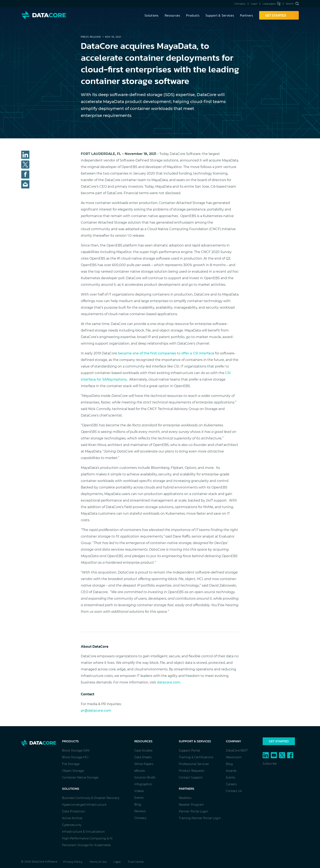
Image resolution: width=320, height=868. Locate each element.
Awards (231, 771)
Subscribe (270, 764)
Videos (139, 791)
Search (292, 4)
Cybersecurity (72, 825)
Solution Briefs (145, 777)
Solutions (152, 15)
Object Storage (73, 771)
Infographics (143, 784)
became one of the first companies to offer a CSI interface (166, 353)
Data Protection (74, 811)
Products (193, 15)
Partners (246, 15)
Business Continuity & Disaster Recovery (91, 798)
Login (254, 4)
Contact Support (191, 777)
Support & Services (220, 15)
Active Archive (72, 818)
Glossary (140, 818)
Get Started (279, 741)
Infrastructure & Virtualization (83, 832)
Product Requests (192, 771)
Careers (231, 784)
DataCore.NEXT (237, 750)
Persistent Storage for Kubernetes (86, 845)
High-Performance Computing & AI (87, 838)
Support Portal (189, 750)
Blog (138, 804)
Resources (172, 15)
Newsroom (234, 757)
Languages (272, 4)
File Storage (71, 764)
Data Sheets (143, 757)
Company (240, 4)
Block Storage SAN (76, 750)
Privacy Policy (73, 862)
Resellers (185, 798)
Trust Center (136, 862)
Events (139, 798)
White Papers (144, 764)
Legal (117, 862)
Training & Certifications (196, 757)
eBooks (140, 771)
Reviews (140, 811)
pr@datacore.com (96, 711)
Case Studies (143, 750)
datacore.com (169, 682)
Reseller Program (191, 805)
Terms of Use (98, 862)
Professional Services (194, 764)
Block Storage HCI (75, 757)
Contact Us (234, 791)
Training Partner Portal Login (200, 818)
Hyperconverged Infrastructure (84, 805)
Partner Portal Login (193, 811)
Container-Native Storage (80, 777)
